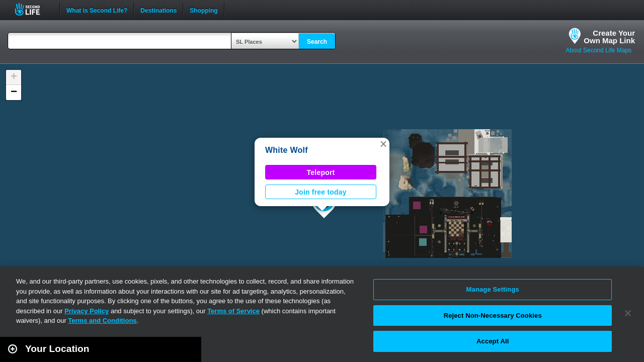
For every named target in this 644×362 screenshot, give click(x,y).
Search (317, 42)
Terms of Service (233, 311)
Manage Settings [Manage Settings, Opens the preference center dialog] (493, 289)
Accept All (493, 341)
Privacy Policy (87, 311)
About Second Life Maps (598, 50)
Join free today (321, 192)
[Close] (628, 313)
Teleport (321, 172)
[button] (383, 144)
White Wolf (287, 150)
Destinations (158, 10)
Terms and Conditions (102, 321)
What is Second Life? (97, 10)
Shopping (204, 10)
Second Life (33, 9)
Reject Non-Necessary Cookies (493, 315)
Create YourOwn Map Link (609, 37)
